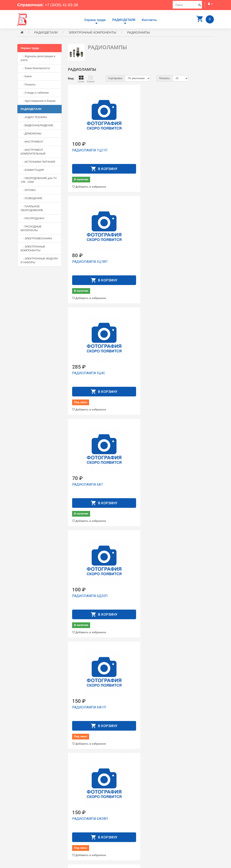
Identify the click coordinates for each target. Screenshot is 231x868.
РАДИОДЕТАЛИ (124, 20)
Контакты (149, 20)
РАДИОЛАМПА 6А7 (87, 239)
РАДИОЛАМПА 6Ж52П (191, 339)
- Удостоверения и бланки (38, 101)
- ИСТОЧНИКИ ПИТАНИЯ (38, 162)
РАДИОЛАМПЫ (138, 33)
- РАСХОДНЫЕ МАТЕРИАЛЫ (31, 229)
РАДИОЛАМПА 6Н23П (191, 538)
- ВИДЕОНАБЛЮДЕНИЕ (37, 126)
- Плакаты (28, 85)
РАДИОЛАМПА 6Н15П (90, 538)
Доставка (125, 821)
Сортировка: (115, 79)
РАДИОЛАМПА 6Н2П (89, 638)
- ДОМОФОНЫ (31, 134)
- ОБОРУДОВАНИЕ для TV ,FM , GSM (39, 181)
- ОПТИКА (28, 191)
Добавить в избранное (91, 176)
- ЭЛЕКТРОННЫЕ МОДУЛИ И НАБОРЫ (39, 261)
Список (91, 80)
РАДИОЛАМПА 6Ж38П (90, 339)
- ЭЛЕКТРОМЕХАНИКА (36, 239)
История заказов (129, 832)
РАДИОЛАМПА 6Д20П (141, 239)
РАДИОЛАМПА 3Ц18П (141, 139)
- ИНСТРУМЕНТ (32, 142)
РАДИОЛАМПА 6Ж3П (140, 339)
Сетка (81, 80)
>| (210, 790)
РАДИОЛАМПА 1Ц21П (90, 139)
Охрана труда (95, 20)
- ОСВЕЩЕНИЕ (32, 199)
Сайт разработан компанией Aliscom (101, 864)
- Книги (26, 77)
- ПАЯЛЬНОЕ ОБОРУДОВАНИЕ (32, 209)
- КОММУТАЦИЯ (32, 171)
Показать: (165, 79)
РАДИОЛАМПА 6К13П (140, 439)
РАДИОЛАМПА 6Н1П (140, 538)
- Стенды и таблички (35, 93)
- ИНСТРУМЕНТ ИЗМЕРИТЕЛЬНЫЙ (33, 152)
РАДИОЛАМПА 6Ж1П (191, 239)
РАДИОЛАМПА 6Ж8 (88, 439)
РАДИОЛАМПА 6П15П (141, 738)
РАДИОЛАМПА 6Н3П (140, 638)
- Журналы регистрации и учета (38, 59)
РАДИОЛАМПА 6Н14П (191, 439)
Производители (128, 817)
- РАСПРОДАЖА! (33, 219)
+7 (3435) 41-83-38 (63, 5)
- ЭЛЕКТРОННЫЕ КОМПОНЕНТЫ (33, 249)
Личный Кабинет (129, 828)
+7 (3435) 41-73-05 (32, 833)
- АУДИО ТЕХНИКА (34, 118)
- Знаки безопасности (35, 69)
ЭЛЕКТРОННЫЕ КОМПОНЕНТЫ (92, 33)
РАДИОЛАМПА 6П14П (90, 738)
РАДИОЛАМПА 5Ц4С (190, 139)
